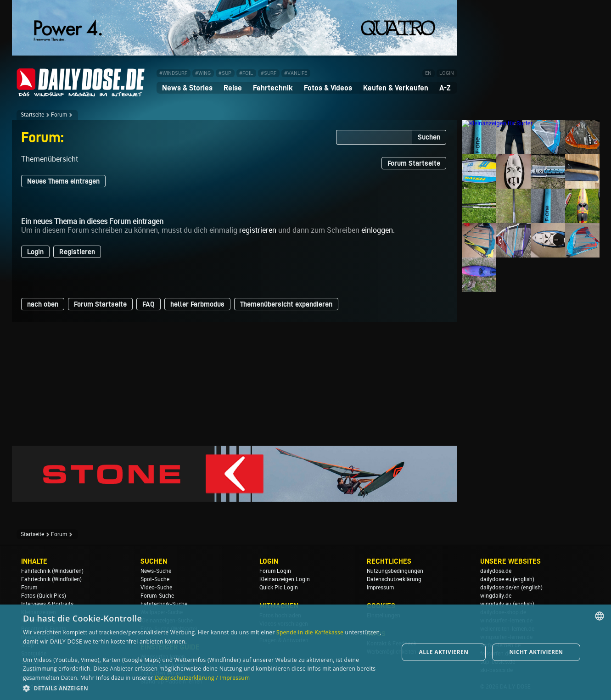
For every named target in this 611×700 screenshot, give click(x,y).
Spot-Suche (155, 579)
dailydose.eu (496, 579)
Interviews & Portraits (47, 604)
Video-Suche (156, 588)
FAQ (149, 304)
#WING (203, 73)
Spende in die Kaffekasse (310, 632)
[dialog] (305, 652)
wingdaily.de (496, 596)
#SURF (269, 73)
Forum (59, 115)
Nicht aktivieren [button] (536, 652)
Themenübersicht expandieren (286, 304)
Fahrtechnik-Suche (164, 604)
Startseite (32, 115)
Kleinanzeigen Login (285, 579)
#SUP (225, 73)
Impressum (380, 588)
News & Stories (187, 88)
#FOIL (246, 73)
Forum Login (275, 571)
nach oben (43, 304)
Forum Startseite (414, 163)
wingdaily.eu (496, 604)
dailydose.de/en (500, 588)
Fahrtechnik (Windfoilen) (51, 579)
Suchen (429, 137)
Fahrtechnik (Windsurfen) (52, 571)
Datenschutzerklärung (394, 579)
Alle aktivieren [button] (444, 652)
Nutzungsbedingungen (395, 571)
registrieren (258, 230)
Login (35, 252)
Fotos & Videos (328, 88)
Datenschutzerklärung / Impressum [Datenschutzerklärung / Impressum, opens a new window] (202, 678)
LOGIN (447, 73)
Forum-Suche (157, 596)
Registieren (77, 252)
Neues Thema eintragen (63, 181)
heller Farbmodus (197, 304)
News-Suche (156, 571)
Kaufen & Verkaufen (396, 88)
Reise (233, 88)
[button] (205, 688)
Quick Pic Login (279, 588)
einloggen (377, 230)
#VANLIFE (296, 73)
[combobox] (600, 616)
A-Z (445, 88)
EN (428, 73)
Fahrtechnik (273, 88)
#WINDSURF (173, 73)
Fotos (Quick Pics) (44, 596)
